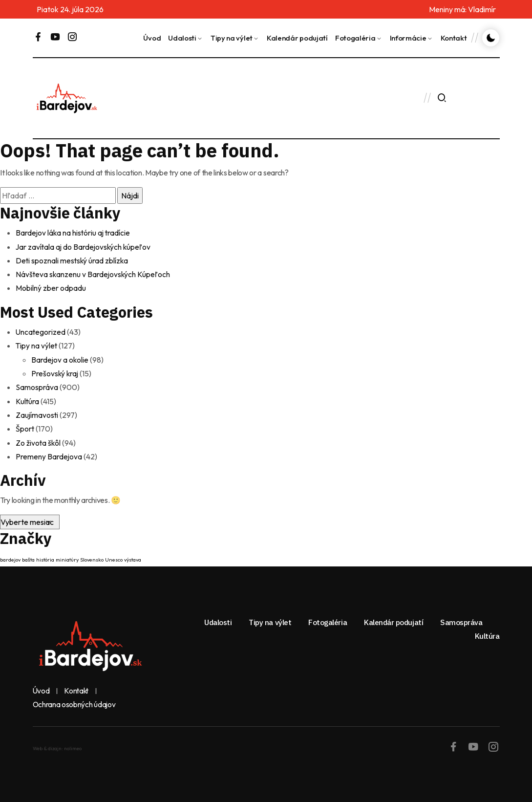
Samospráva (37, 386)
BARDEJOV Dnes (249, 98)
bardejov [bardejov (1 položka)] (10, 557)
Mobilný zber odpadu (51, 287)
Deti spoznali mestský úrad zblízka (73, 260)
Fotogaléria (355, 38)
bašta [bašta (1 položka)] (28, 557)
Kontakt (454, 38)
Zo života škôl (39, 440)
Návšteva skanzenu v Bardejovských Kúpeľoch (94, 274)
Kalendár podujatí (297, 38)
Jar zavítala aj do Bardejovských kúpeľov (85, 246)
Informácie (408, 38)
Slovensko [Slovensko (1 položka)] (92, 557)
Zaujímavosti (37, 413)
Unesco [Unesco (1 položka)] (114, 557)
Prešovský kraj (55, 372)
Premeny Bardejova (49, 454)
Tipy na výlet (232, 38)
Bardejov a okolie (60, 358)
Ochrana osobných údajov (75, 702)
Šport (25, 427)
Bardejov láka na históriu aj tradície (74, 233)
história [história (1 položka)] (45, 557)
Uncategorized (41, 331)
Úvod (152, 38)
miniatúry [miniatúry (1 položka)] (67, 557)
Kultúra (28, 399)
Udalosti (182, 38)
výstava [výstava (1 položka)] (133, 557)
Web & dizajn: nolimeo (57, 746)
